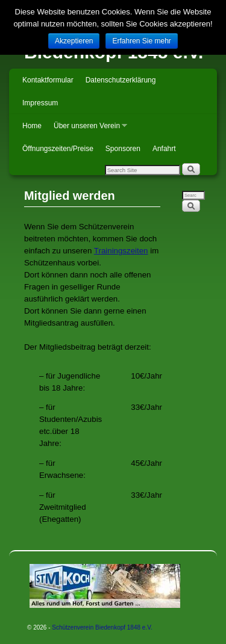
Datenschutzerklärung (121, 80)
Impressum (40, 103)
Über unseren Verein (87, 129)
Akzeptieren (74, 41)
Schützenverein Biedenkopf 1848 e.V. (102, 627)
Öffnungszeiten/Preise (58, 149)
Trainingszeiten (121, 251)
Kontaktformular (48, 80)
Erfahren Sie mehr (141, 41)
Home (32, 126)
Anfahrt (164, 149)
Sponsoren (123, 149)
